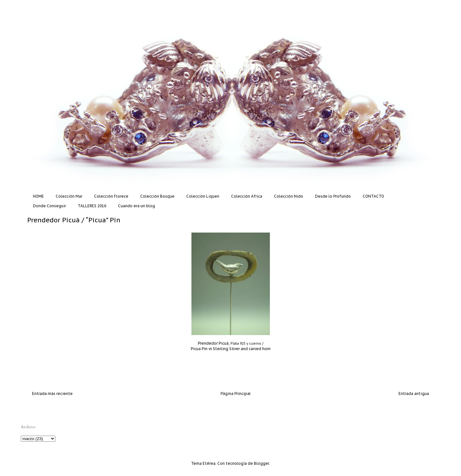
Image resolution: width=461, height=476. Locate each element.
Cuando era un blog (137, 206)
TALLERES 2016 (92, 206)
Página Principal (236, 394)
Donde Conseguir (49, 206)
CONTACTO (373, 196)
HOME (38, 196)
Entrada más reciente (52, 394)
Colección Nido (289, 196)
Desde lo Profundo (333, 196)
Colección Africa (247, 196)
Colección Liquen (203, 196)
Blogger (261, 463)
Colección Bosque (157, 196)
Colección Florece (111, 196)
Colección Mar (69, 196)
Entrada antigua (414, 394)
